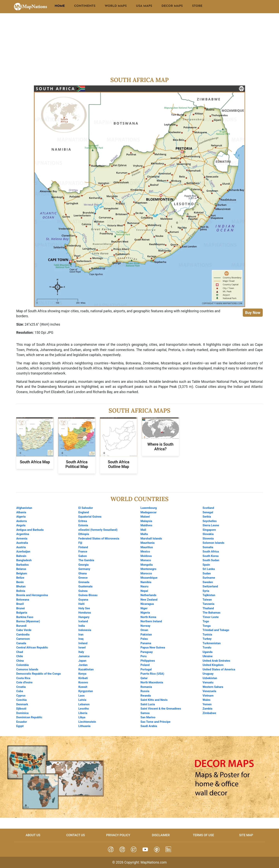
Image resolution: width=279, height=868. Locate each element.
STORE (197, 6)
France (83, 552)
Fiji (80, 543)
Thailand (208, 608)
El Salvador (86, 508)
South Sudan (211, 560)
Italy (81, 652)
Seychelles (210, 521)
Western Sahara (213, 687)
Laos (82, 696)
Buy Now (253, 313)
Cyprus (21, 696)
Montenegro (148, 569)
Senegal (208, 512)
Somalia (208, 547)
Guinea (83, 591)
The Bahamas (212, 613)
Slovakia (208, 534)
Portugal (146, 669)
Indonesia (85, 630)
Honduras (85, 613)
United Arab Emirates (217, 661)
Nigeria (145, 613)
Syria (206, 591)
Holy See (84, 608)
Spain (206, 565)
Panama (146, 643)
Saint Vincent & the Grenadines (161, 709)
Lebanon (84, 704)
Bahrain (21, 556)
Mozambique (149, 578)
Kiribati (83, 678)
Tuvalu (207, 648)
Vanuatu (208, 682)
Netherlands (148, 595)
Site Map (246, 835)
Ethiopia (84, 534)
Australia (22, 543)
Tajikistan (209, 595)
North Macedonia (152, 682)
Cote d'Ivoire (24, 682)
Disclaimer (161, 835)
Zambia (208, 709)
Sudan (207, 573)
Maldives (146, 525)
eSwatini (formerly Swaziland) (98, 530)
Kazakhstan (86, 669)
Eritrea (83, 521)
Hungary (84, 617)
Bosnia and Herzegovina (32, 595)
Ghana (83, 573)
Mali (143, 530)
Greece (83, 578)
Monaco (146, 560)
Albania (21, 512)
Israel (82, 648)
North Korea (148, 617)
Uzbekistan (210, 678)
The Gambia (86, 560)
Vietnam (208, 696)
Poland (145, 665)
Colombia (22, 665)
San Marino (148, 717)
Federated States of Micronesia (99, 539)
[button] (111, 849)
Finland (83, 547)
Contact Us (76, 835)
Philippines (148, 661)
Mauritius (147, 547)
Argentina (23, 534)
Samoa (145, 713)
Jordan (83, 665)
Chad (20, 652)
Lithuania (84, 726)
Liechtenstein (87, 722)
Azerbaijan (23, 552)
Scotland (208, 508)
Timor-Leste (211, 617)
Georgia (84, 565)
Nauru (144, 586)
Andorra (22, 521)
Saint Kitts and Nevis (154, 700)
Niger (144, 608)
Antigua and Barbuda (30, 530)
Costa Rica (23, 678)
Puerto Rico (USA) (152, 674)
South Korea (211, 556)
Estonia (83, 525)
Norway (145, 626)
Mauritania (148, 543)
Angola (21, 525)
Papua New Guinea (153, 648)
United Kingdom (213, 665)
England (84, 512)
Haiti (82, 604)
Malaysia (146, 521)
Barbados (22, 565)
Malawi (145, 517)
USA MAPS (144, 6)
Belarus (21, 569)
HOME (60, 6)
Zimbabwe (209, 713)
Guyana (83, 600)
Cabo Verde (24, 630)
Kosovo (83, 682)
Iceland (83, 621)
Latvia (82, 700)
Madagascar (149, 512)
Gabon (83, 556)
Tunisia (207, 635)
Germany (84, 569)
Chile (20, 656)
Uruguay (208, 674)
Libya (82, 717)
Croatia (21, 687)
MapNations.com (154, 862)
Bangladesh (24, 560)
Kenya (82, 674)
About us (33, 835)
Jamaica (84, 656)
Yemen (207, 704)
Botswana (23, 600)
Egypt (20, 726)
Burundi (21, 626)
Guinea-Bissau (88, 595)
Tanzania (209, 604)
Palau (144, 639)
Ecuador (22, 722)
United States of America (219, 669)
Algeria (21, 517)
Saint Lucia (148, 704)
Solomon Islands (214, 543)
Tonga (207, 626)
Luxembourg (149, 508)
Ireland (83, 643)
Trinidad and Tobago (216, 630)
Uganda (208, 652)
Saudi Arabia (149, 726)
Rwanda (146, 696)
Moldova (146, 556)
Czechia (22, 700)
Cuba (20, 691)
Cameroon (23, 639)
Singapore (209, 530)
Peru (144, 656)
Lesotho (84, 709)
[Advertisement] (139, 47)
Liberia (83, 713)
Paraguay (147, 652)
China (20, 661)
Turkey (207, 639)
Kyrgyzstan (86, 691)
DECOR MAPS (172, 6)
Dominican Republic (29, 717)
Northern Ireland (151, 621)
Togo (206, 621)
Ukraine (208, 656)
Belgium (22, 573)
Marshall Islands (151, 539)
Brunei (21, 608)
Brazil (20, 604)
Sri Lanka (209, 569)
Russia (145, 691)
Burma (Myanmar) (28, 621)
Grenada (84, 582)
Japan (82, 661)
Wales (207, 700)
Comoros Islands (27, 669)
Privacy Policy (118, 835)
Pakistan (146, 635)
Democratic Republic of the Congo (39, 674)
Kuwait (83, 687)
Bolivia (21, 591)
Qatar (144, 678)
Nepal (144, 591)
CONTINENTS (85, 6)
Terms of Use (203, 835)
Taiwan (207, 600)
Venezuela (209, 691)
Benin (20, 582)
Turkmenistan (212, 643)
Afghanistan (24, 508)
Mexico (145, 552)
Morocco (146, 573)
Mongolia (147, 565)
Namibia (146, 582)
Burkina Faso (25, 617)
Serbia (207, 517)
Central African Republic (32, 648)
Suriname (209, 578)
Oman (144, 630)
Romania (146, 687)
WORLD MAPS (116, 6)
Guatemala (86, 586)
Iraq (81, 639)
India (82, 626)
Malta (144, 534)
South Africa (211, 552)
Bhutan (21, 586)
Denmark (22, 704)
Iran (81, 635)
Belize (20, 578)
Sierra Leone (211, 525)
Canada (21, 643)
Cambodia (23, 635)
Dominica (22, 713)
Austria (21, 547)
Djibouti (21, 709)
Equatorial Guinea (90, 517)
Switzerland (210, 586)
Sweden (208, 582)
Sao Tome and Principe (155, 722)
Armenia (22, 539)
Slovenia (208, 539)
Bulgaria (22, 613)
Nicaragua (147, 604)
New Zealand (149, 600)
